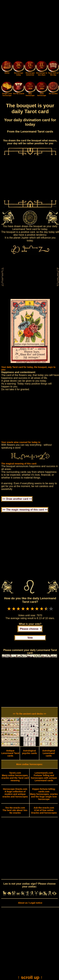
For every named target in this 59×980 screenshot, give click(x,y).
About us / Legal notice (30, 903)
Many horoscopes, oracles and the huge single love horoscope (44, 794)
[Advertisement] (29, 31)
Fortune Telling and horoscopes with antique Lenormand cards (44, 777)
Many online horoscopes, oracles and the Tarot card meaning (15, 777)
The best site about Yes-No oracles (15, 810)
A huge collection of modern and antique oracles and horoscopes (15, 793)
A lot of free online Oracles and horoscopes (44, 810)
